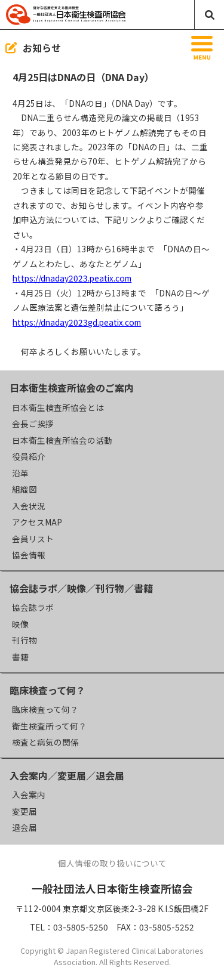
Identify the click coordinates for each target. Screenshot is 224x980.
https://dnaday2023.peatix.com (72, 278)
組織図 (24, 489)
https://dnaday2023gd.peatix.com (77, 322)
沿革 (20, 473)
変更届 (24, 811)
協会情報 (29, 555)
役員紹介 (29, 456)
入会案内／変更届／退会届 (67, 775)
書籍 (20, 657)
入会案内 (29, 794)
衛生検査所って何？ (49, 726)
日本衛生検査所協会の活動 (62, 440)
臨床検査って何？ (47, 690)
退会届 (24, 827)
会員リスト (33, 539)
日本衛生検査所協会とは (58, 407)
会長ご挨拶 (33, 423)
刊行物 (24, 640)
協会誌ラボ (33, 607)
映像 (20, 624)
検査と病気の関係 (45, 742)
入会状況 (29, 506)
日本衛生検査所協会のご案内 (72, 388)
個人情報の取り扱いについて (112, 863)
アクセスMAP (37, 522)
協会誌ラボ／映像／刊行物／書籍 (81, 588)
